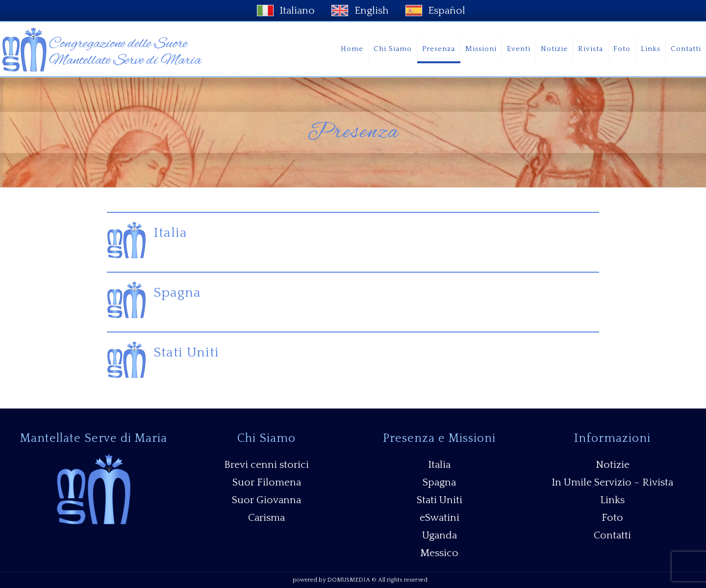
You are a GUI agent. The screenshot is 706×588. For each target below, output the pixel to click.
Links (612, 500)
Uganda (440, 535)
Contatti (612, 535)
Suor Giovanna (266, 500)
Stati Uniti (186, 352)
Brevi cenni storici (266, 465)
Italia (170, 233)
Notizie (613, 465)
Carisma (266, 518)
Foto (612, 518)
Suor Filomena (267, 482)
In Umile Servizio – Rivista (612, 482)
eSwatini (440, 518)
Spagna (177, 293)
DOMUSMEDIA (349, 580)
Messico (439, 553)
